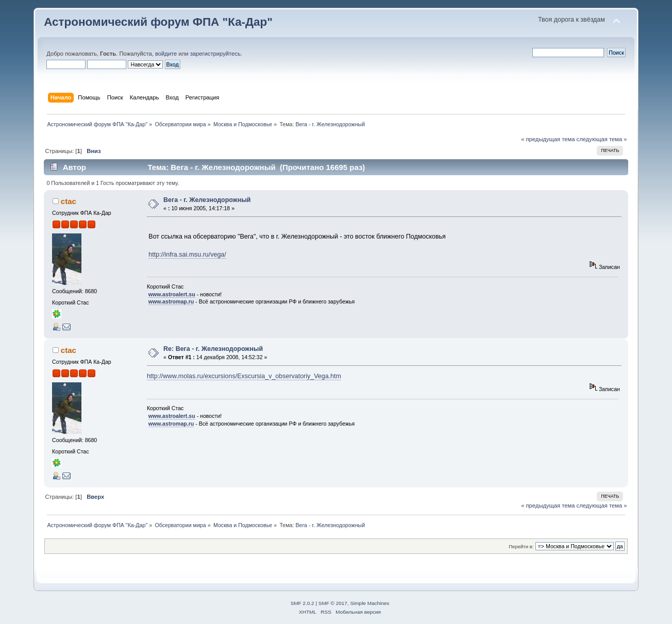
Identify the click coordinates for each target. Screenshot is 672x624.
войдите (166, 54)
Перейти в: (521, 546)
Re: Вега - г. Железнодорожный (213, 349)
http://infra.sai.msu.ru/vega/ (187, 255)
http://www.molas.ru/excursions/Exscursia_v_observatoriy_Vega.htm (244, 376)
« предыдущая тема (548, 139)
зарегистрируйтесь (215, 54)
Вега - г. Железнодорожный (207, 200)
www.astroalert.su (172, 294)
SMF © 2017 (333, 603)
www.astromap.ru (171, 301)
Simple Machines (369, 603)
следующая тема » (602, 139)
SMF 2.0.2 (303, 603)
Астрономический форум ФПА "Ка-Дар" (158, 22)
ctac (69, 201)
